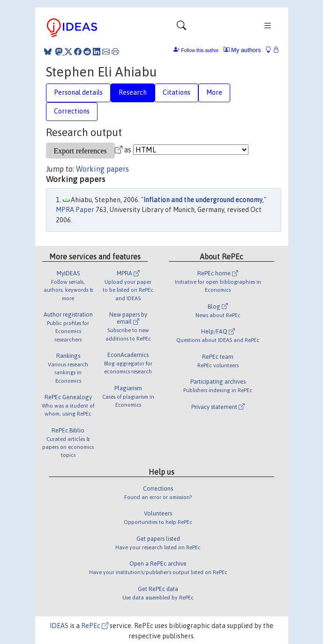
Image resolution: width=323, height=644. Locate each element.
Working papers (102, 169)
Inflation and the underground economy (203, 200)
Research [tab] (133, 92)
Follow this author (200, 50)
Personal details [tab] (78, 92)
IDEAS (59, 626)
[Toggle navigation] (181, 28)
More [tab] (214, 92)
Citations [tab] (177, 92)
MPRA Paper (75, 210)
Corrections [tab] (72, 111)
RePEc (95, 626)
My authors (242, 50)
